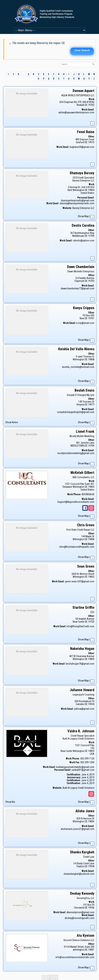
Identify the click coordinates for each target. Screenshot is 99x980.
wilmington (79, 950)
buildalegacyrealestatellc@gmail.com (75, 767)
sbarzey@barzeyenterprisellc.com (77, 203)
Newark (80, 105)
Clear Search (82, 50)
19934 (91, 704)
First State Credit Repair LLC (80, 530)
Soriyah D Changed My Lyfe (81, 395)
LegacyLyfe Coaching (83, 695)
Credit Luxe (89, 857)
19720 (91, 622)
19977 (91, 405)
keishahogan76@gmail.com (80, 664)
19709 (91, 236)
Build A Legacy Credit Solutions (78, 739)
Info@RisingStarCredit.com (80, 626)
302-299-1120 (87, 759)
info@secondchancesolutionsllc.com (75, 957)
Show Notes (12, 422)
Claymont (79, 281)
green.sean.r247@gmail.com (80, 581)
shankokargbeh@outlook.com (79, 874)
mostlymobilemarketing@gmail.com (76, 453)
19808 (91, 359)
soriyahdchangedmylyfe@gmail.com (76, 412)
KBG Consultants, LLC (83, 477)
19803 (91, 487)
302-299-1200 (87, 762)
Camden (80, 704)
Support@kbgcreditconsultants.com (76, 502)
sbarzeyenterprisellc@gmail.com (78, 200)
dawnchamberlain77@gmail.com (78, 288)
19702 (91, 105)
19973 (91, 142)
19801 (91, 950)
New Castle (78, 622)
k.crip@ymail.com (85, 323)
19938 (91, 866)
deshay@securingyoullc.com (80, 918)
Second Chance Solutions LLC (79, 940)
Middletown (78, 236)
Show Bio (10, 802)
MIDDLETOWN (77, 446)
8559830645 (88, 494)
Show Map (83, 216)
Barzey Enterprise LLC (83, 181)
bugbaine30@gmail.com (82, 147)
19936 (91, 908)
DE (86, 105)
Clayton (80, 866)
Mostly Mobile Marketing (82, 436)
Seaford (80, 142)
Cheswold (79, 908)
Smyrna (80, 405)
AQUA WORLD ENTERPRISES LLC (78, 95)
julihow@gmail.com (84, 709)
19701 (91, 318)
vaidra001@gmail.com (83, 770)
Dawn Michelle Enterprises (81, 271)
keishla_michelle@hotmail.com (78, 367)
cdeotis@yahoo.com (84, 241)
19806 (91, 821)
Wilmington (78, 190)
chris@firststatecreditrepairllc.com (77, 547)
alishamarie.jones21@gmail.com (78, 829)
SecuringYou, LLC (85, 898)
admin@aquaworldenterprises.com (76, 112)
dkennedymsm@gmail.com (80, 912)
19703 (91, 281)
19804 (91, 190)
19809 (91, 659)
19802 (91, 577)
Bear (82, 318)
